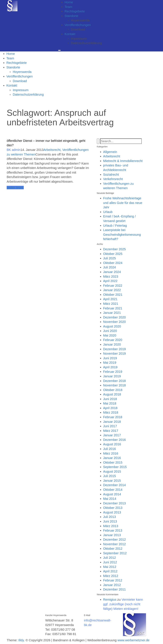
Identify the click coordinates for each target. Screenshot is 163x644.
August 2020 (112, 326)
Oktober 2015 (113, 462)
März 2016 (111, 453)
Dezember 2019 (114, 349)
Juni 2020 (110, 331)
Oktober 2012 (113, 549)
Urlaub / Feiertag (115, 226)
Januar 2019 (112, 376)
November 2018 (114, 385)
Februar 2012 (113, 580)
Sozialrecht (111, 175)
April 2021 (110, 299)
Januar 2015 (112, 481)
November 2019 (114, 354)
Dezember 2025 (114, 249)
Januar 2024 (112, 272)
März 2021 (111, 304)
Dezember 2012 (114, 539)
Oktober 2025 (113, 254)
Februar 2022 (113, 286)
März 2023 (111, 276)
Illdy (21, 640)
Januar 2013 (112, 535)
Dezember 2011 (114, 589)
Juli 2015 (110, 476)
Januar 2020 (112, 344)
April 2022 (110, 281)
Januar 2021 (112, 313)
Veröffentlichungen (78, 25)
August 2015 (112, 472)
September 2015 (115, 467)
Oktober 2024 (113, 263)
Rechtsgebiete (75, 11)
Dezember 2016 (114, 440)
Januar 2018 (112, 422)
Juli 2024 (110, 267)
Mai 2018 (110, 403)
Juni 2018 (110, 399)
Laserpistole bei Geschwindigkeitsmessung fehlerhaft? (122, 234)
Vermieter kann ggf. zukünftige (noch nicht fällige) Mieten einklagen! (123, 604)
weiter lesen (15, 188)
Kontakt (70, 34)
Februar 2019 (113, 372)
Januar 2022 (112, 290)
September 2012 (115, 553)
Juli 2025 (110, 258)
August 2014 (112, 494)
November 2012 (114, 544)
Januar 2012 (112, 585)
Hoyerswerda (80, 20)
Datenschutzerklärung (86, 43)
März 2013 (111, 526)
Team (68, 7)
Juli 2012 (110, 558)
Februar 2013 (113, 530)
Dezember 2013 (114, 503)
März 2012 (111, 576)
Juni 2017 (110, 426)
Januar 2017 (112, 435)
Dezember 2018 (114, 381)
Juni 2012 (110, 562)
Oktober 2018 (113, 390)
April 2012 (110, 571)
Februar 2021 (113, 308)
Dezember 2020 (114, 317)
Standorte (71, 16)
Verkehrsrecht (113, 179)
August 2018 (112, 394)
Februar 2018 (113, 417)
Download (78, 29)
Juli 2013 (110, 517)
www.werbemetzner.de (133, 640)
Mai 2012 (110, 567)
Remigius (110, 600)
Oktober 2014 (113, 490)
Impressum (79, 39)
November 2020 (114, 322)
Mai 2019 (110, 363)
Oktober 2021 (113, 295)
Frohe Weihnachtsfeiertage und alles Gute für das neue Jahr (123, 203)
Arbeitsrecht (52, 150)
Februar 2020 (113, 340)
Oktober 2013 (113, 508)
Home (69, 2)
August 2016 (112, 444)
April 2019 (110, 367)
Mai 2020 (110, 335)
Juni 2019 (110, 358)
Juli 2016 (110, 449)
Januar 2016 (112, 458)
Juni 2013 (110, 521)
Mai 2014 (110, 499)
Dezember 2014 (114, 485)
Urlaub (108, 212)
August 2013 (112, 512)
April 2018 (110, 408)
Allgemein (110, 152)
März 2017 (111, 431)
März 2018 (111, 412)
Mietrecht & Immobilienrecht (123, 161)
